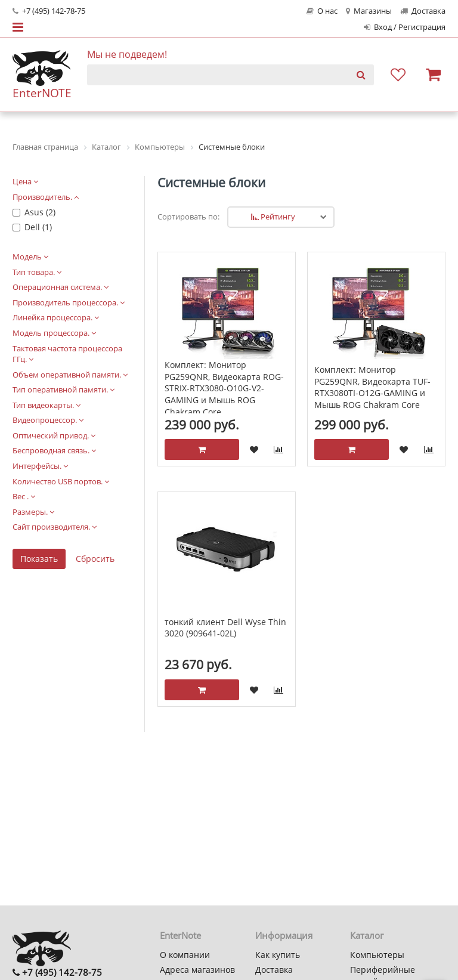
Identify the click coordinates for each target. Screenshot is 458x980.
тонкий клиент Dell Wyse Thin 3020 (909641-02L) (225, 628)
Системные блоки (211, 183)
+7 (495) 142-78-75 (49, 11)
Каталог (367, 935)
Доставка (423, 11)
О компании (185, 955)
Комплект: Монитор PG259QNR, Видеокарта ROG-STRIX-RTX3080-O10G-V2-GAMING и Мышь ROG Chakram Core (224, 388)
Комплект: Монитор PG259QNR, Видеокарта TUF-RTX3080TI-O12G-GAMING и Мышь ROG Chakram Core (372, 387)
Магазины (369, 11)
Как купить (278, 955)
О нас (322, 11)
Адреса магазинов (197, 970)
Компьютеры (377, 955)
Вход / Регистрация (405, 27)
